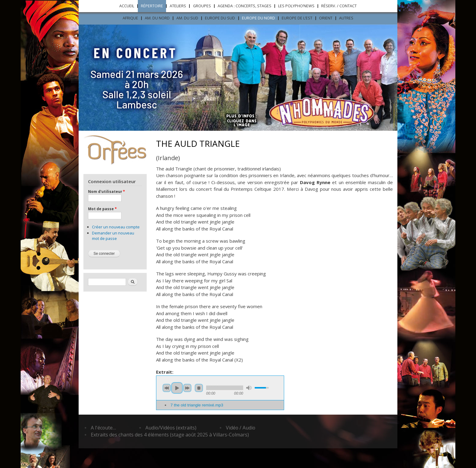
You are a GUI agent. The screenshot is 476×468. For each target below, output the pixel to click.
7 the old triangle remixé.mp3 (197, 405)
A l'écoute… (103, 428)
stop (199, 388)
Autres (346, 18)
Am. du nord (157, 18)
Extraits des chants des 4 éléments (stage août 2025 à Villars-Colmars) (170, 435)
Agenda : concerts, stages (245, 6)
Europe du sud (220, 18)
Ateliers (178, 6)
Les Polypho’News (296, 6)
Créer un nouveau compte (116, 227)
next (187, 388)
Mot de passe (102, 209)
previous (167, 388)
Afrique (130, 18)
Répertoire (152, 6)
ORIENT (326, 18)
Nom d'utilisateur (106, 191)
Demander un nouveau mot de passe (113, 236)
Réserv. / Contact (339, 6)
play (177, 388)
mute (249, 388)
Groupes (202, 6)
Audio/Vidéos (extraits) (171, 428)
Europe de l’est (297, 18)
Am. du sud (187, 18)
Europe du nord (258, 18)
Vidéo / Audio (241, 428)
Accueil (127, 6)
